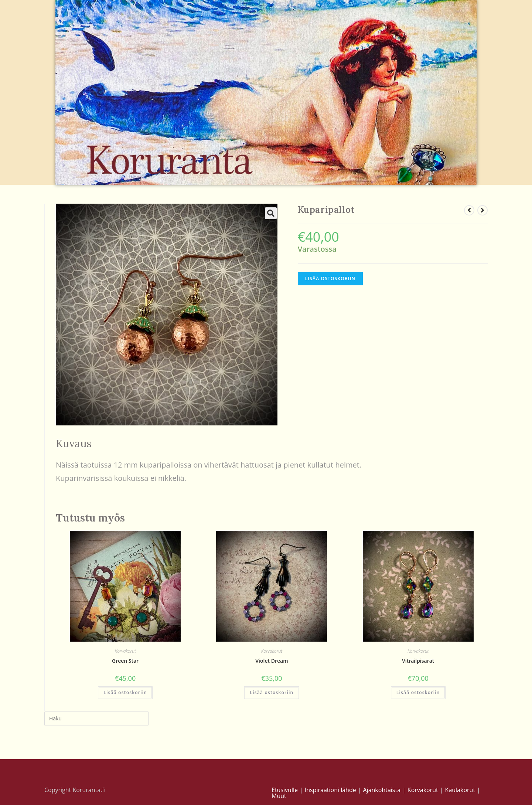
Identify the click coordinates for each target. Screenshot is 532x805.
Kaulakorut (460, 790)
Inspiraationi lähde (330, 790)
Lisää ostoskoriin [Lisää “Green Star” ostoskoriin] (125, 692)
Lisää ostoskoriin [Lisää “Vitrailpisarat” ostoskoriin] (418, 692)
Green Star (125, 661)
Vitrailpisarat (418, 661)
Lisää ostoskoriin (330, 278)
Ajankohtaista (382, 790)
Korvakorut (125, 651)
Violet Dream (272, 661)
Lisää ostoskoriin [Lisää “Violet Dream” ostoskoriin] (272, 692)
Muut (279, 796)
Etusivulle (285, 790)
